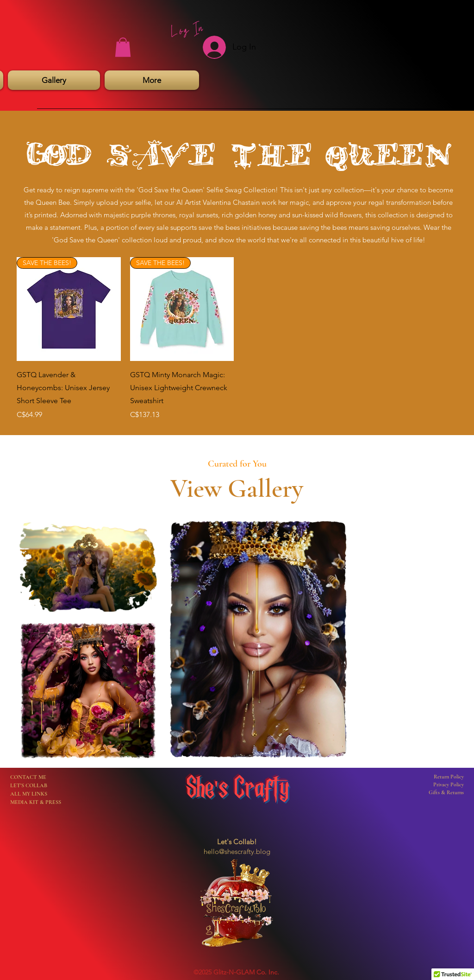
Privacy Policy (449, 784)
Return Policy (449, 777)
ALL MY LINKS (29, 794)
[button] (123, 47)
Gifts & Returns (446, 792)
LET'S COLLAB (29, 785)
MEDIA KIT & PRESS (36, 802)
